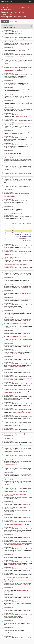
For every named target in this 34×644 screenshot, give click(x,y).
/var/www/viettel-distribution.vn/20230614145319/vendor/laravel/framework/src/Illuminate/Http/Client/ (18, 68)
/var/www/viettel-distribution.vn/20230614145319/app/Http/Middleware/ (18, 326)
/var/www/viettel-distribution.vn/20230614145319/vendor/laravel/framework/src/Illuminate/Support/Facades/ (18, 179)
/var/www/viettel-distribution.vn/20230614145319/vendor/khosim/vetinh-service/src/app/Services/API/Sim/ (17, 194)
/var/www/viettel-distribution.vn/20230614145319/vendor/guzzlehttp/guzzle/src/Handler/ (18, 32)
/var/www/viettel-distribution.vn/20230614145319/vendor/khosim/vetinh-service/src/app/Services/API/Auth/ (17, 186)
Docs (31, 1)
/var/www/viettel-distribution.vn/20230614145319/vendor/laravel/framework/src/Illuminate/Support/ (18, 152)
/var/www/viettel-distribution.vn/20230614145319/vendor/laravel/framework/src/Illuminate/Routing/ (18, 246)
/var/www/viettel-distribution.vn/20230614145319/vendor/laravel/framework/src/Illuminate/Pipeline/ (18, 305)
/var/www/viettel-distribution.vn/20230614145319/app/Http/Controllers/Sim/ (18, 217)
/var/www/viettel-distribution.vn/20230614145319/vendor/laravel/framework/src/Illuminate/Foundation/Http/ (18, 481)
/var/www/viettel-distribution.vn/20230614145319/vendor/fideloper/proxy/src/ (18, 602)
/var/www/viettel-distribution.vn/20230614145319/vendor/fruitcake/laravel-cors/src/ (17, 589)
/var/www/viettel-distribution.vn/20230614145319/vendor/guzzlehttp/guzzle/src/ (18, 89)
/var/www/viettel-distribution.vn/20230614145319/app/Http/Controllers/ (18, 260)
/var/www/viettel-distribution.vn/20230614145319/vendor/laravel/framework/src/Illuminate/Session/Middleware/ (18, 389)
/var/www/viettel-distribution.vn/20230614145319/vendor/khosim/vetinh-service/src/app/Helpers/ (17, 201)
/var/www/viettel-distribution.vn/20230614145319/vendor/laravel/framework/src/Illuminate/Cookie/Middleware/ (18, 422)
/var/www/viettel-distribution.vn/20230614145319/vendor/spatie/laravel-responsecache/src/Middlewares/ (17, 312)
